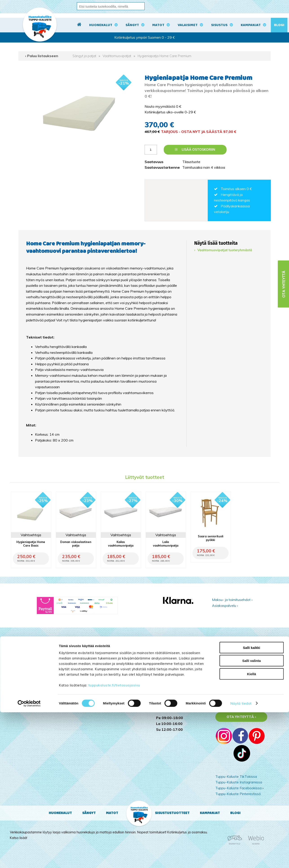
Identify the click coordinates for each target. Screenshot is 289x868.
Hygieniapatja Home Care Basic (31, 544)
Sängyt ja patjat (84, 56)
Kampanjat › (225, 699)
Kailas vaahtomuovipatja (121, 544)
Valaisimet (188, 25)
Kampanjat (251, 25)
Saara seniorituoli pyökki (211, 538)
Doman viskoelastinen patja (76, 544)
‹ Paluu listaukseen (42, 56)
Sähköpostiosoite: (232, 647)
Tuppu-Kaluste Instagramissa (239, 782)
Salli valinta (252, 817)
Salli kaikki (252, 803)
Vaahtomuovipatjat (117, 56)
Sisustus (219, 25)
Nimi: (220, 660)
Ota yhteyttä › (241, 717)
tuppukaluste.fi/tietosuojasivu (114, 841)
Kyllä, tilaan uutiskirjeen (241, 674)
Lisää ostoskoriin (195, 150)
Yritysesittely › (227, 704)
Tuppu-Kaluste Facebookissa (238, 788)
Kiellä (251, 830)
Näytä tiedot (241, 859)
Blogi (279, 25)
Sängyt (132, 25)
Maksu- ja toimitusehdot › (232, 600)
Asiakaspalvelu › (225, 606)
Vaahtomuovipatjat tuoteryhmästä (225, 250)
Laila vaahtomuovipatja (166, 544)
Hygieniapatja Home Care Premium (164, 56)
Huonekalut (101, 25)
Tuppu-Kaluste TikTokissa (236, 776)
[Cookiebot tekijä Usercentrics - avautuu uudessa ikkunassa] (29, 859)
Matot (158, 25)
